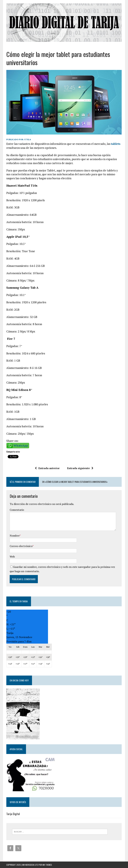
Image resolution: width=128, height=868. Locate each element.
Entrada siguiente (80, 468)
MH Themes (47, 865)
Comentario (17, 510)
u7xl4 (28, 139)
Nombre (15, 536)
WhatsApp (21, 445)
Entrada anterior (47, 468)
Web (12, 557)
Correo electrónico (21, 546)
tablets (116, 144)
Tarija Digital (13, 814)
